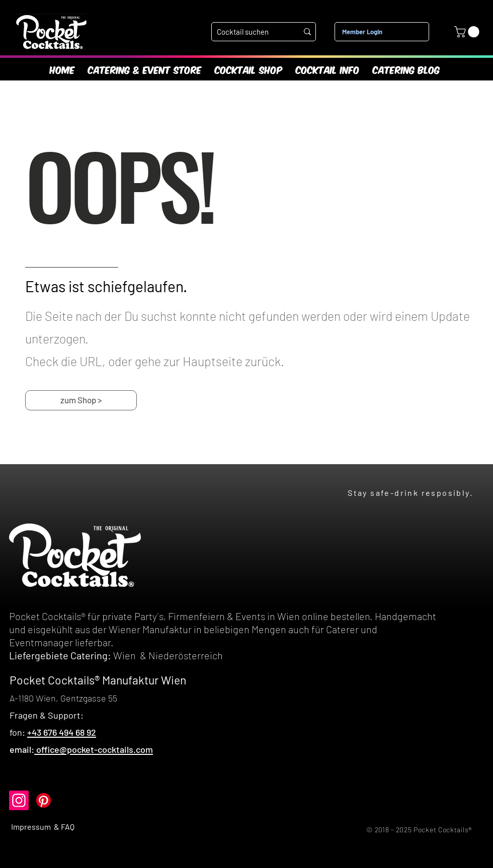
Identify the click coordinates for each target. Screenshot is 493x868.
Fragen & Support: (47, 715)
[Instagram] (19, 800)
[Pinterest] (44, 800)
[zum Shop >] (81, 400)
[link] (468, 32)
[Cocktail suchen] (250, 32)
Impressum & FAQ (43, 827)
